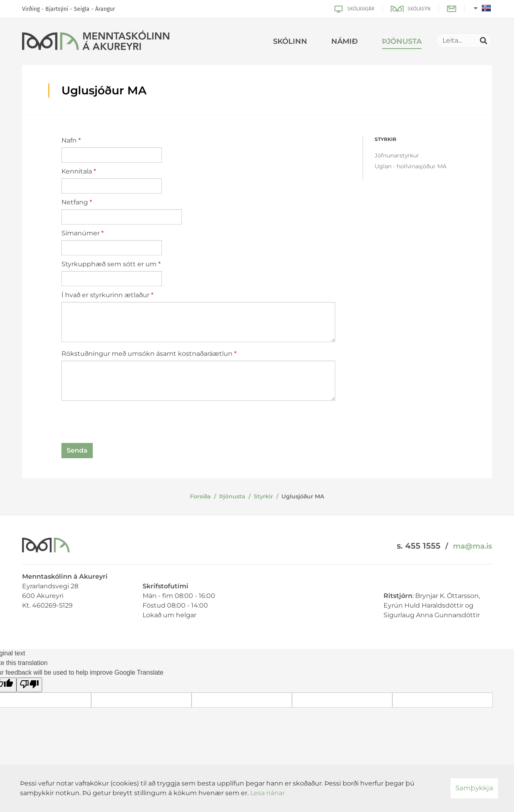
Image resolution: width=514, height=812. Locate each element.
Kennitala (77, 171)
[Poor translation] (29, 685)
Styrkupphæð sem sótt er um (109, 264)
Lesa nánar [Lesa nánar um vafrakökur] (267, 793)
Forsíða (200, 496)
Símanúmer (81, 233)
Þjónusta (232, 496)
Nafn (69, 140)
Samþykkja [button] (474, 788)
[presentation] (122, 423)
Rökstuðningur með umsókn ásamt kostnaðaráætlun (147, 354)
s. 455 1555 (419, 546)
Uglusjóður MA (303, 496)
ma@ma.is (472, 546)
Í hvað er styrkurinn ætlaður (105, 295)
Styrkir (263, 496)
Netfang (75, 202)
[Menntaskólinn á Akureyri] (96, 42)
